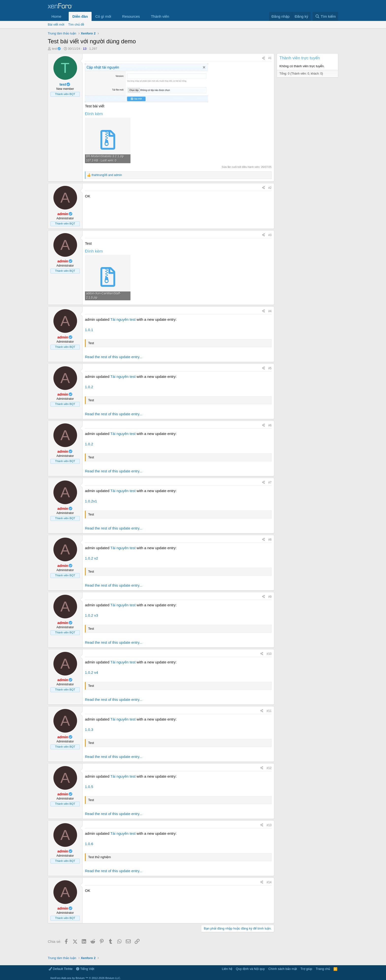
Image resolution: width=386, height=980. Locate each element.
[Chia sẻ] (263, 58)
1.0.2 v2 (91, 558)
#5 (270, 368)
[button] (65, 16)
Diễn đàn (80, 16)
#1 (270, 58)
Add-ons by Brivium (86, 978)
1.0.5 (89, 787)
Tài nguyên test (123, 319)
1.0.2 (89, 387)
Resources (131, 16)
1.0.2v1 (91, 501)
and (107, 175)
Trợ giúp (306, 969)
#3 (270, 235)
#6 (270, 425)
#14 (269, 882)
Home (56, 16)
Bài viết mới (56, 24)
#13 (269, 825)
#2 (270, 188)
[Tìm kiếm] (325, 16)
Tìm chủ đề (76, 24)
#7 (270, 482)
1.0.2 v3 (91, 615)
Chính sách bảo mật (283, 969)
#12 (269, 768)
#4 (270, 311)
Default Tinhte (61, 969)
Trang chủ (323, 969)
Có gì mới (103, 16)
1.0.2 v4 (91, 672)
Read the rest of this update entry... (114, 357)
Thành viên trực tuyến (300, 58)
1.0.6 (89, 844)
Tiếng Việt (85, 969)
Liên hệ (227, 969)
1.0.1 (89, 330)
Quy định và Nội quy (250, 969)
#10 (269, 654)
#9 (270, 597)
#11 (269, 711)
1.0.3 (89, 730)
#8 (270, 540)
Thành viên (160, 16)
